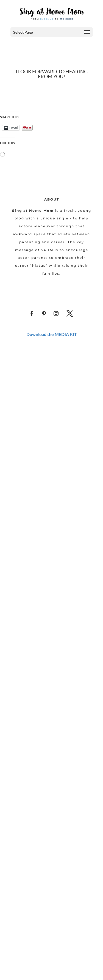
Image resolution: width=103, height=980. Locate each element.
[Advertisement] (51, 398)
